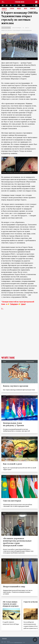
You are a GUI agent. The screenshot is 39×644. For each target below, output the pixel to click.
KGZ (7, 6)
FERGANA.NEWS (20, 2)
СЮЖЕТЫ (33, 9)
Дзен (23, 304)
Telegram (14, 304)
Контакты (4, 638)
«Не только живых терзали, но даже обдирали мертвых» (11, 604)
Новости (4, 9)
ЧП (23, 28)
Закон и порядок (17, 28)
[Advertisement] (19, 336)
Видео (19, 9)
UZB (19, 6)
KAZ (3, 6)
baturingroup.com (18, 642)
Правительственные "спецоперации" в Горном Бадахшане (16, 30)
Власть (27, 28)
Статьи (12, 9)
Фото (26, 9)
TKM (15, 6)
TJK (11, 6)
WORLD (23, 6)
